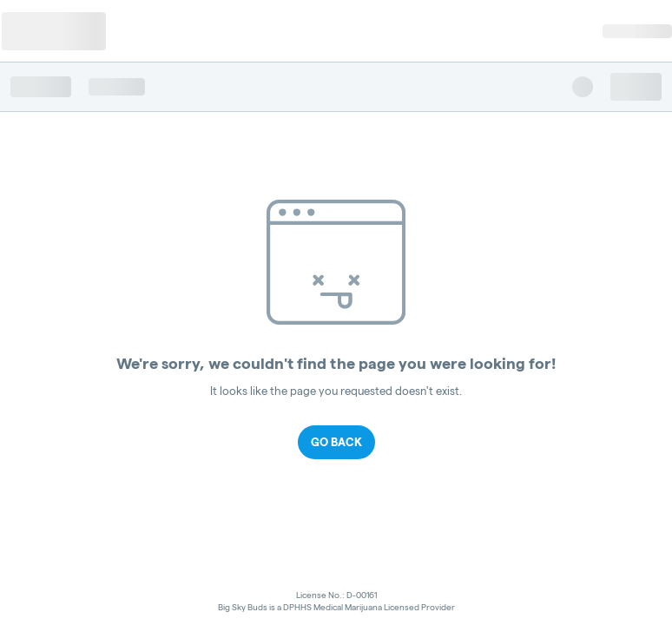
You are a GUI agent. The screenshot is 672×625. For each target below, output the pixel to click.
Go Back (336, 442)
